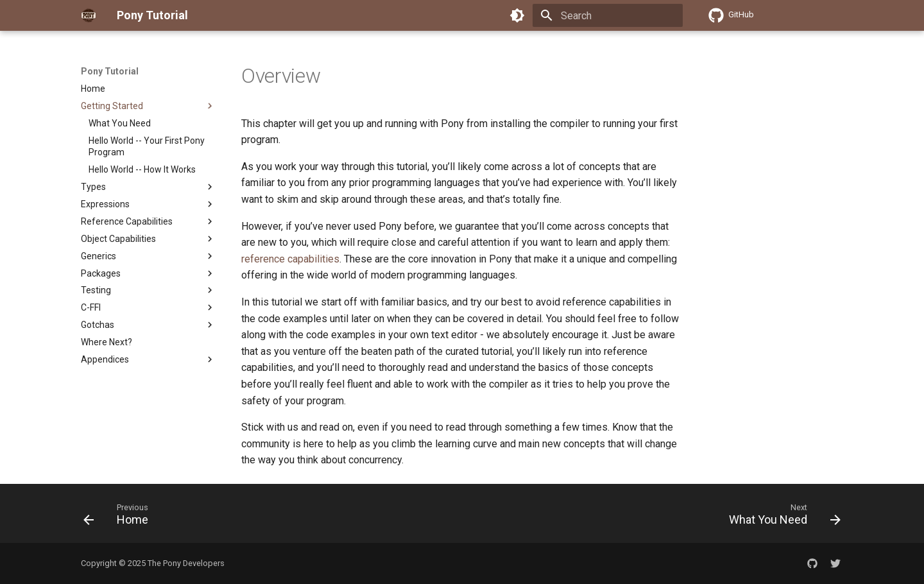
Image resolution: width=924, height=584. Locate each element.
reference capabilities (290, 259)
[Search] (608, 15)
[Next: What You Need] (781, 517)
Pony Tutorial (110, 71)
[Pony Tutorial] (89, 15)
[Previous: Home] (120, 517)
